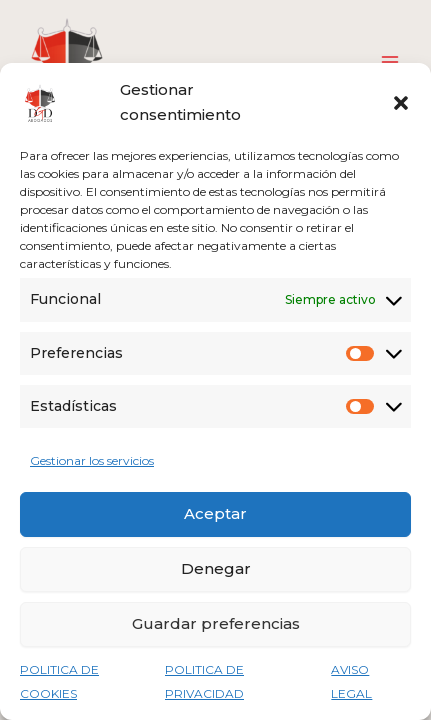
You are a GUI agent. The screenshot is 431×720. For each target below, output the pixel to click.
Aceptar (215, 513)
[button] (401, 103)
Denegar (216, 568)
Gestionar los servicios (92, 460)
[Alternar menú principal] (390, 62)
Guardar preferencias (216, 623)
